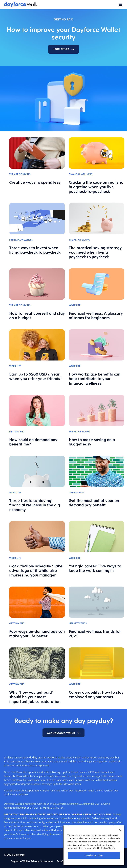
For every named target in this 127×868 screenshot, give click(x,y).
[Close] (120, 830)
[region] (94, 845)
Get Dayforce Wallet (63, 733)
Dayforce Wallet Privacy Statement (32, 861)
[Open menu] (120, 5)
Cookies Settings (94, 855)
